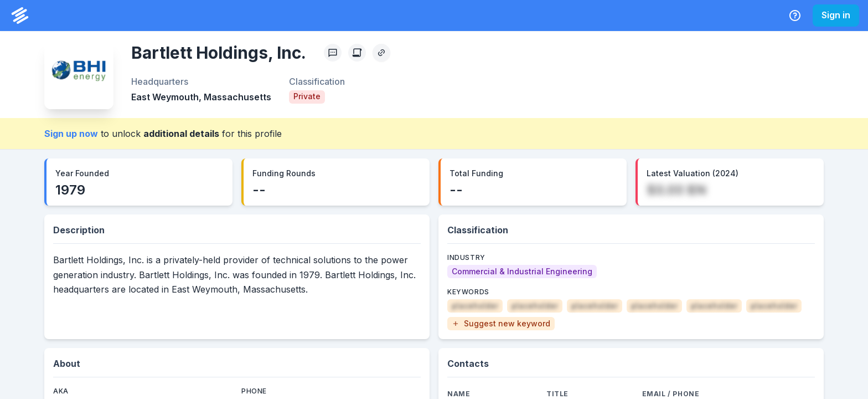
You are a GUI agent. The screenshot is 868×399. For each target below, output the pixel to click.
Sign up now (71, 134)
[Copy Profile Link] (381, 53)
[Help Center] (795, 16)
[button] (501, 324)
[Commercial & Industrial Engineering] (522, 272)
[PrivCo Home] (20, 16)
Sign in (836, 15)
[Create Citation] (357, 53)
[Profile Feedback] (333, 53)
